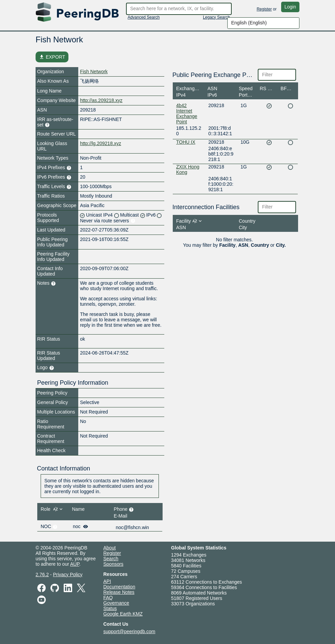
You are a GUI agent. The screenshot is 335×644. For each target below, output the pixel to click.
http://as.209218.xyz (101, 100)
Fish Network (94, 72)
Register (264, 9)
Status (110, 608)
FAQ (108, 598)
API (107, 581)
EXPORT (52, 57)
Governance (116, 603)
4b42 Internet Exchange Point (187, 114)
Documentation (119, 587)
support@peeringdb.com (129, 631)
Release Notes (119, 592)
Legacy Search (216, 17)
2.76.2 (42, 575)
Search (111, 559)
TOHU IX (186, 142)
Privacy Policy (68, 575)
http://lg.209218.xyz (100, 143)
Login (290, 7)
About (110, 548)
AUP (75, 564)
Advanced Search (144, 17)
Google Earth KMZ (123, 614)
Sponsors (113, 564)
